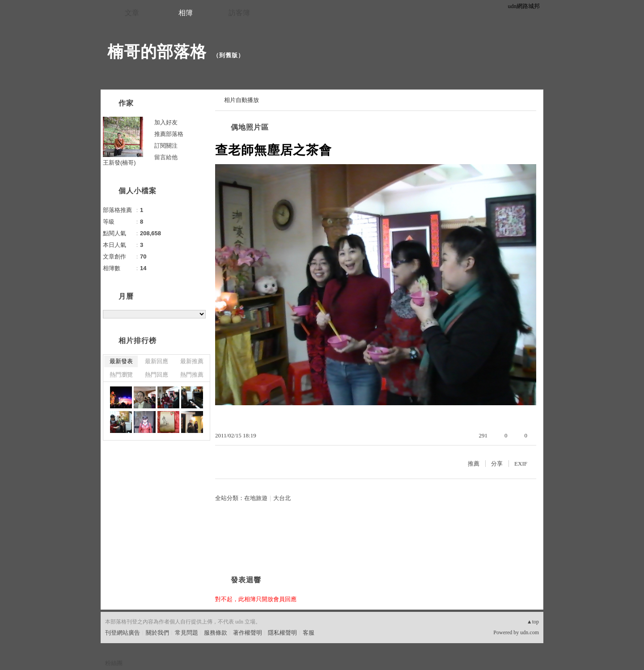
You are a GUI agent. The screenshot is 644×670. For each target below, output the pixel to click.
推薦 (474, 464)
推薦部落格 (169, 134)
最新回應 (157, 361)
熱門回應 (157, 375)
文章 (132, 13)
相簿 (186, 13)
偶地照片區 (250, 127)
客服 (309, 633)
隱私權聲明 (282, 633)
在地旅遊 (256, 498)
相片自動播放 (241, 100)
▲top (533, 622)
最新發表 (121, 361)
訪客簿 (239, 13)
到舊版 (229, 55)
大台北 (282, 498)
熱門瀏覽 (121, 375)
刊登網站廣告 (123, 633)
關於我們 (157, 633)
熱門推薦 (192, 375)
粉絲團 (114, 663)
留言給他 (166, 157)
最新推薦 (192, 361)
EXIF (521, 464)
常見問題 (186, 633)
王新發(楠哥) (119, 163)
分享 (497, 464)
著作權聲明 (248, 633)
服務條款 (216, 633)
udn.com (530, 632)
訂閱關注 (166, 146)
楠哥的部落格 (157, 52)
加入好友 (166, 122)
